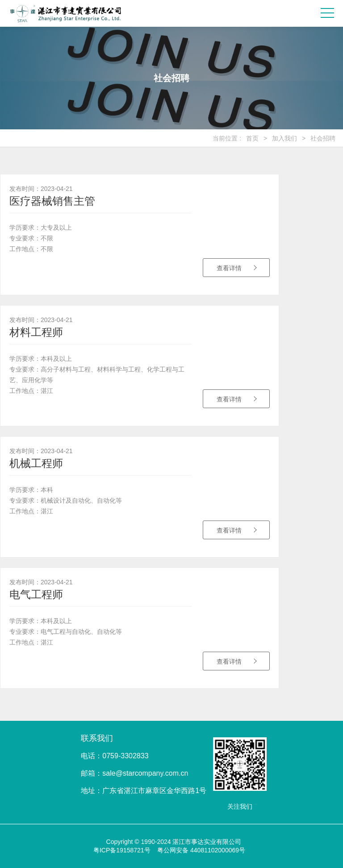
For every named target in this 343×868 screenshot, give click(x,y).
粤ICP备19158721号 (122, 850)
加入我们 (284, 138)
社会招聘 (323, 138)
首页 (252, 138)
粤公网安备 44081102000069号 (201, 850)
